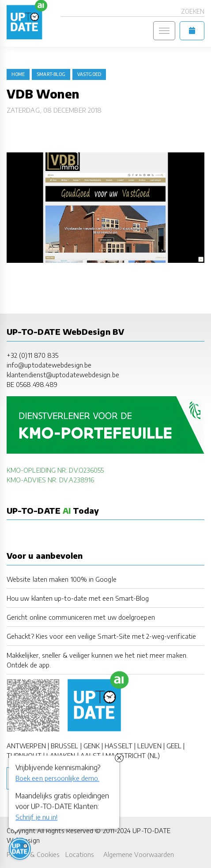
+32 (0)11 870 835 (32, 355)
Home (18, 74)
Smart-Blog (51, 74)
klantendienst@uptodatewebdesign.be (63, 375)
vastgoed (89, 74)
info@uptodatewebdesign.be (49, 365)
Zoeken (193, 11)
